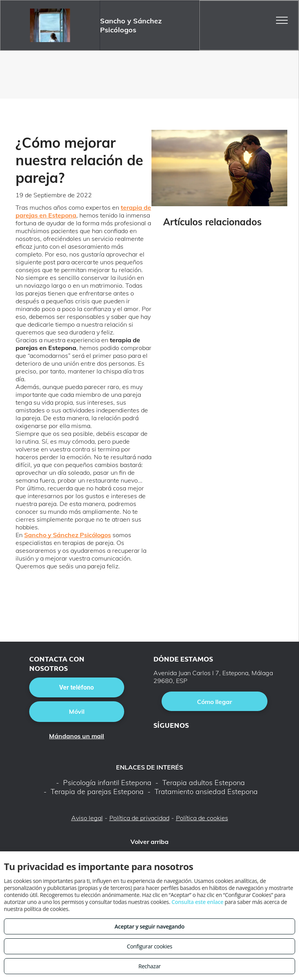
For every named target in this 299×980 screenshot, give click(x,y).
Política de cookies (202, 818)
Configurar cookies (150, 946)
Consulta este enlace (197, 902)
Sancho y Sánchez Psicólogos (68, 535)
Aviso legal (87, 818)
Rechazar (149, 966)
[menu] (282, 20)
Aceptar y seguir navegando (149, 926)
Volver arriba (149, 842)
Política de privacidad (139, 818)
